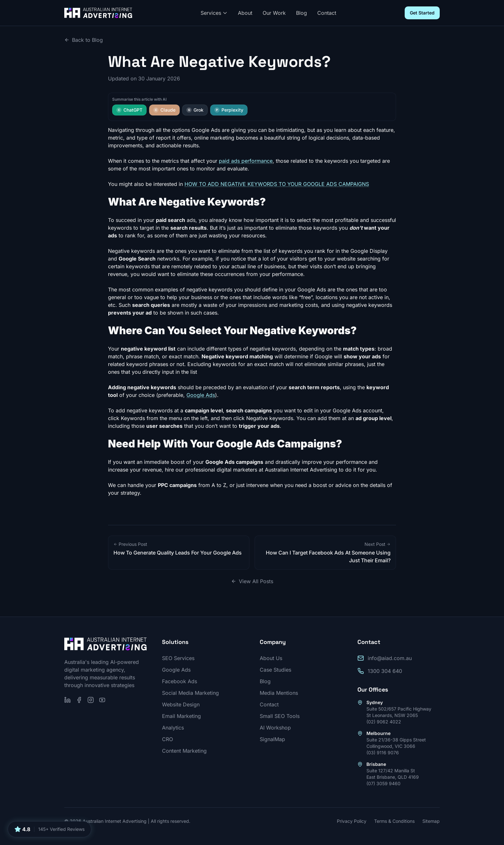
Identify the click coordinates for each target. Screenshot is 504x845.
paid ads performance (246, 161)
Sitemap (431, 821)
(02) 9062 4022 (384, 722)
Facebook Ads (180, 681)
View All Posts (252, 581)
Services (214, 13)
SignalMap (272, 739)
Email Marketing (181, 716)
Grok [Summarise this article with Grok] (195, 110)
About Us (271, 658)
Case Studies (275, 670)
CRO (167, 739)
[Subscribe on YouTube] (102, 700)
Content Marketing (184, 751)
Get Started (422, 13)
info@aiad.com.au (390, 658)
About (245, 13)
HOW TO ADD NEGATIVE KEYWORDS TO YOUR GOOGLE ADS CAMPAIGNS (277, 184)
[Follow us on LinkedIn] (67, 700)
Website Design (181, 704)
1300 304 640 (385, 671)
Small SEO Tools (280, 716)
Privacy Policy (352, 821)
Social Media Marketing (190, 693)
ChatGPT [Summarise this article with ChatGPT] (129, 110)
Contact (327, 13)
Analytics (173, 728)
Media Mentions (279, 693)
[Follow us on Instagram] (91, 700)
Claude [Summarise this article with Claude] (164, 110)
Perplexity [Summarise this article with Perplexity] (229, 110)
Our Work (274, 13)
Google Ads (201, 395)
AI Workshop (275, 728)
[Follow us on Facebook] (79, 700)
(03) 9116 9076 (383, 753)
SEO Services (178, 658)
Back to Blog (84, 40)
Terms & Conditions (394, 821)
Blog (301, 13)
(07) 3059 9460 (383, 783)
